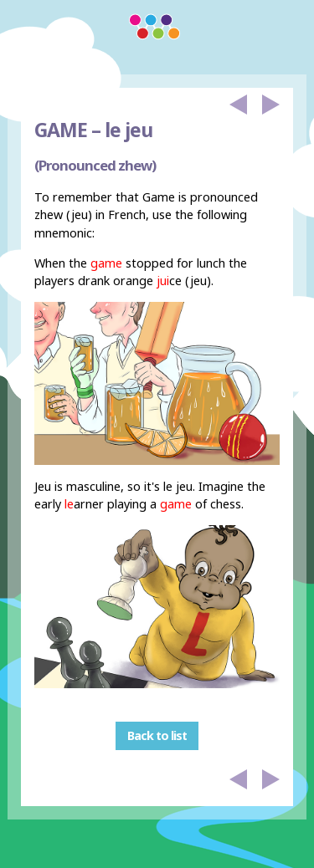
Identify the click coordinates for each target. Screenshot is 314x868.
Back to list (157, 735)
